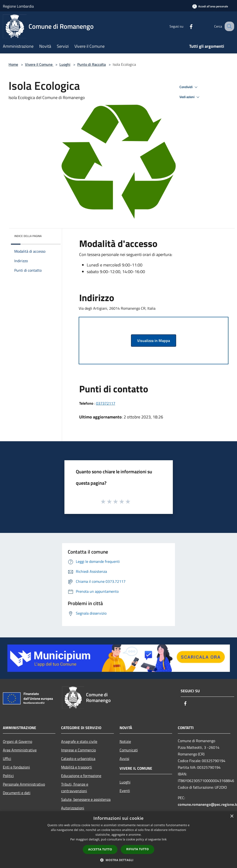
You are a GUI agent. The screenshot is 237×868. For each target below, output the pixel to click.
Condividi (189, 87)
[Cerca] (228, 26)
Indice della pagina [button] (28, 236)
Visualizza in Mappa (154, 341)
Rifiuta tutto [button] (138, 849)
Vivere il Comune (39, 64)
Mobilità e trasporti (77, 767)
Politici (8, 776)
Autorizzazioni (73, 808)
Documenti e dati (17, 793)
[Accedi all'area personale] (210, 6)
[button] (119, 860)
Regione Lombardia (18, 6)
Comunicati (129, 750)
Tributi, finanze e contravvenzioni (75, 787)
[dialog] (118, 840)
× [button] (232, 816)
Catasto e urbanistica (78, 759)
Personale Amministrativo (24, 784)
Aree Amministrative (20, 750)
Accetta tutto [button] (100, 849)
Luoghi (65, 64)
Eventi (125, 791)
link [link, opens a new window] (164, 839)
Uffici (7, 759)
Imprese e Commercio (78, 750)
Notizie (125, 741)
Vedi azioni (190, 97)
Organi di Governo (17, 741)
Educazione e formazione (81, 776)
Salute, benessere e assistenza (86, 799)
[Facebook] (186, 26)
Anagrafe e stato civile (79, 741)
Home (13, 64)
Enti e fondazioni (16, 767)
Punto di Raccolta (92, 64)
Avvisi (124, 759)
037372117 (106, 403)
